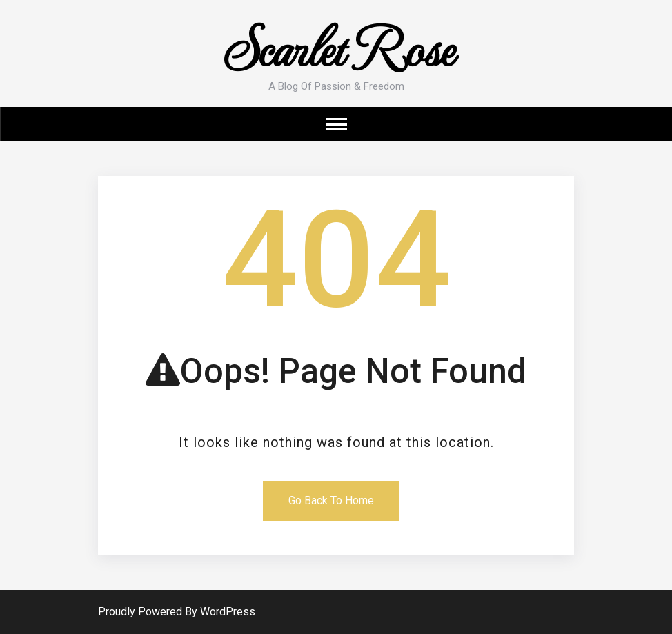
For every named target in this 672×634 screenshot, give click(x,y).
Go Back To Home (331, 501)
